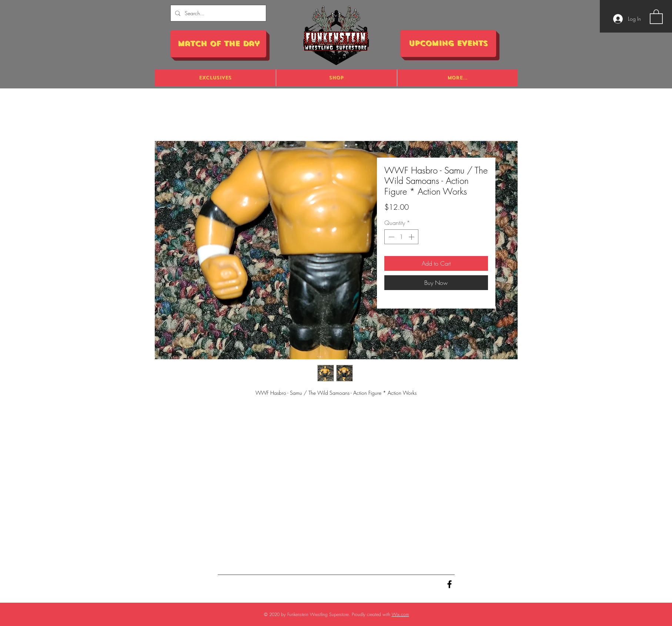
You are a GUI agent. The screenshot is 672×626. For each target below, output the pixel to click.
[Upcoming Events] (448, 43)
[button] (656, 16)
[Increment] (412, 237)
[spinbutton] (401, 237)
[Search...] (218, 13)
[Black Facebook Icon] (449, 584)
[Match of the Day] (218, 44)
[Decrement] (391, 237)
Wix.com (400, 614)
